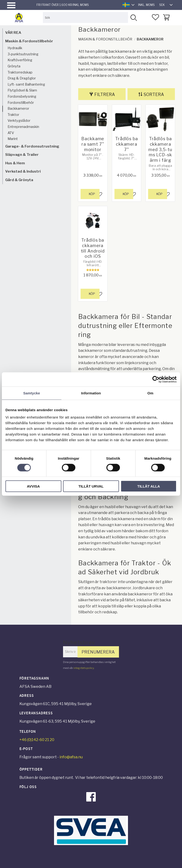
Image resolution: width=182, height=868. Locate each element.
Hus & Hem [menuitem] (15, 163)
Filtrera (105, 94)
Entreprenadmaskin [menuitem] (23, 127)
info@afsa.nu (71, 757)
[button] (11, 5)
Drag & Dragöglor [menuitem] (22, 78)
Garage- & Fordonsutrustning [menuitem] (32, 146)
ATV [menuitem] (11, 133)
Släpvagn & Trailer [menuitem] (22, 155)
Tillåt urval (91, 486)
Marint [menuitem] (13, 139)
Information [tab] (91, 393)
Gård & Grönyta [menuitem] (19, 180)
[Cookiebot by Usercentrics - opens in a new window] (156, 379)
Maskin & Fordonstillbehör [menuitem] (29, 41)
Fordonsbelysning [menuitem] (22, 96)
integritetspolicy (84, 668)
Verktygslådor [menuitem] (19, 121)
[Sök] (133, 17)
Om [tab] (150, 393)
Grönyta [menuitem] (14, 66)
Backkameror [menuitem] (18, 109)
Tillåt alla (149, 486)
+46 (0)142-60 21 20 (37, 740)
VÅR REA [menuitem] (13, 33)
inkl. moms (146, 5)
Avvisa (33, 486)
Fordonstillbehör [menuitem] (21, 103)
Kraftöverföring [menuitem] (20, 60)
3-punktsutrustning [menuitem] (23, 54)
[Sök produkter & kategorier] (86, 17)
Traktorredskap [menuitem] (20, 72)
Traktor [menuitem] (13, 115)
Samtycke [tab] (32, 393)
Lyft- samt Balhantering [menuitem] (26, 84)
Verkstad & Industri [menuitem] (23, 171)
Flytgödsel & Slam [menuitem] (22, 90)
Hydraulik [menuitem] (15, 48)
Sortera (154, 94)
